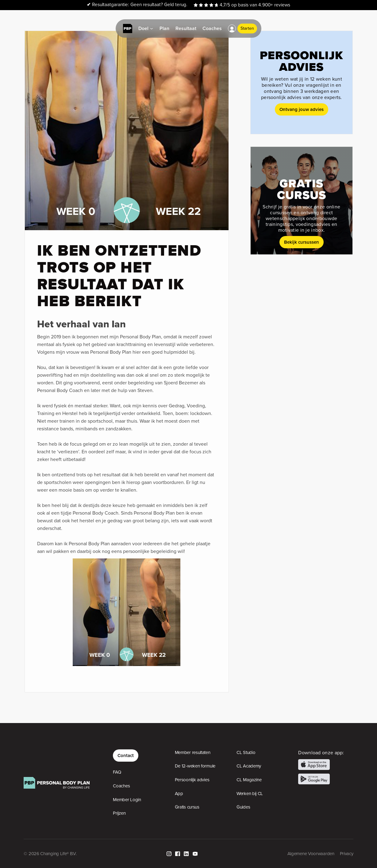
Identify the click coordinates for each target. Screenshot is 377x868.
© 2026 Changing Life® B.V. (50, 854)
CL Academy (249, 766)
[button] (232, 29)
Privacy (347, 854)
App (179, 794)
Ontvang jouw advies (302, 109)
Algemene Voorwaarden (311, 854)
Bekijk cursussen (302, 242)
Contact (126, 755)
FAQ (117, 772)
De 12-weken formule (195, 766)
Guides (243, 807)
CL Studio (246, 752)
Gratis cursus (187, 807)
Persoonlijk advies (192, 780)
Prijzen (119, 813)
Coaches (121, 786)
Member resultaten (193, 752)
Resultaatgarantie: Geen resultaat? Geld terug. (137, 5)
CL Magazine (249, 780)
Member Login (127, 800)
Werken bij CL (250, 794)
